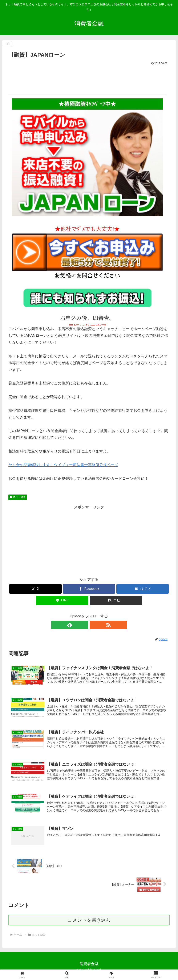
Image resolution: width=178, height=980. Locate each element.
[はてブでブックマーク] (143, 589)
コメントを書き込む (89, 924)
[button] (116, 600)
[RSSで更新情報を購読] (94, 625)
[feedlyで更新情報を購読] (84, 625)
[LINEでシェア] (62, 600)
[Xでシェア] (35, 589)
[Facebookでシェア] (89, 589)
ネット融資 (18, 497)
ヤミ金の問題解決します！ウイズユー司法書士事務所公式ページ (63, 465)
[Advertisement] (89, 78)
